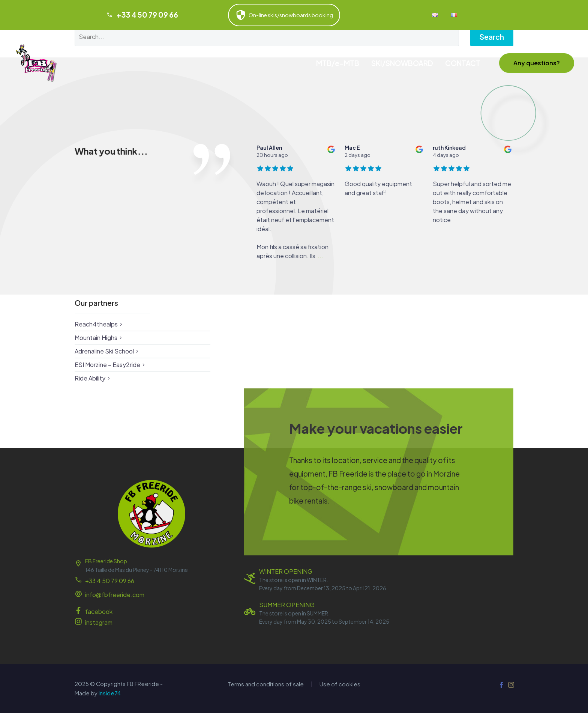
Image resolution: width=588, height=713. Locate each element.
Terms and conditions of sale (266, 684)
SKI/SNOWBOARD (402, 63)
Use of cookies (340, 684)
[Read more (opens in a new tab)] (151, 595)
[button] (537, 63)
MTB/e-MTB (338, 63)
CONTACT (463, 63)
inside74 (110, 693)
